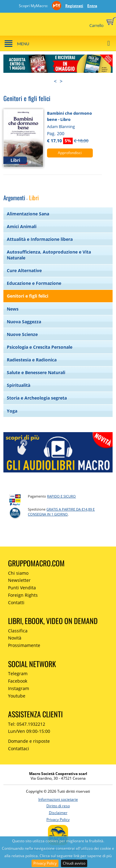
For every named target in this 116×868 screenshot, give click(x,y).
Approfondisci (70, 153)
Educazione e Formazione (34, 283)
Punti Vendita (22, 588)
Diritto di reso (58, 806)
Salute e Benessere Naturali (36, 372)
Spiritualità (19, 385)
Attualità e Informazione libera (40, 239)
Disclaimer (58, 813)
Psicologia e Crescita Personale (40, 347)
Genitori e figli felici (28, 296)
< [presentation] (55, 81)
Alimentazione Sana (28, 214)
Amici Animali (22, 226)
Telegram (18, 673)
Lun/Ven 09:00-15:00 (29, 731)
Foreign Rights (23, 595)
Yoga (12, 411)
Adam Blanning (61, 126)
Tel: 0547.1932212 (27, 724)
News (13, 309)
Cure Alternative (24, 270)
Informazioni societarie (58, 799)
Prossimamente (24, 645)
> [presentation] (61, 81)
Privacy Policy (45, 863)
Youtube (17, 696)
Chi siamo (18, 573)
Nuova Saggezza (24, 322)
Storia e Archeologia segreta (37, 398)
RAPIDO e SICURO (61, 496)
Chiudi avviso (74, 863)
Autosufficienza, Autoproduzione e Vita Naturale (49, 255)
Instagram (19, 688)
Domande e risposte (29, 741)
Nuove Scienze (22, 334)
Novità (15, 638)
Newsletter (19, 580)
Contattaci (19, 748)
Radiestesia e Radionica (32, 360)
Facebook (18, 681)
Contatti (16, 602)
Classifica (18, 631)
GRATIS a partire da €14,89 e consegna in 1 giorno (61, 512)
